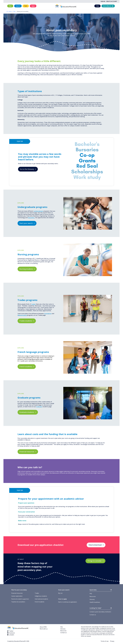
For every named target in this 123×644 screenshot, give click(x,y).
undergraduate (38, 211)
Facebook (12, 633)
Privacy (112, 641)
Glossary (92, 599)
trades (33, 304)
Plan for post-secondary (19, 590)
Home (9, 11)
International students (41, 599)
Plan (14, 11)
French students (39, 602)
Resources (93, 596)
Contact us (93, 615)
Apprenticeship (22, 315)
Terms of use (105, 641)
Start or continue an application (68, 602)
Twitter (11, 631)
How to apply (62, 599)
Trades (37, 593)
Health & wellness (95, 602)
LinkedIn (11, 635)
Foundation (48, 314)
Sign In (103, 1)
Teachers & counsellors (18, 602)
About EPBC (43, 627)
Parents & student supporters (20, 599)
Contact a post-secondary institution (100, 612)
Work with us (44, 629)
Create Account (112, 1)
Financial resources (17, 593)
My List (60, 593)
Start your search (64, 590)
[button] (10, 6)
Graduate (39, 407)
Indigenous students (41, 596)
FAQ (91, 594)
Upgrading (31, 218)
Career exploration (17, 596)
